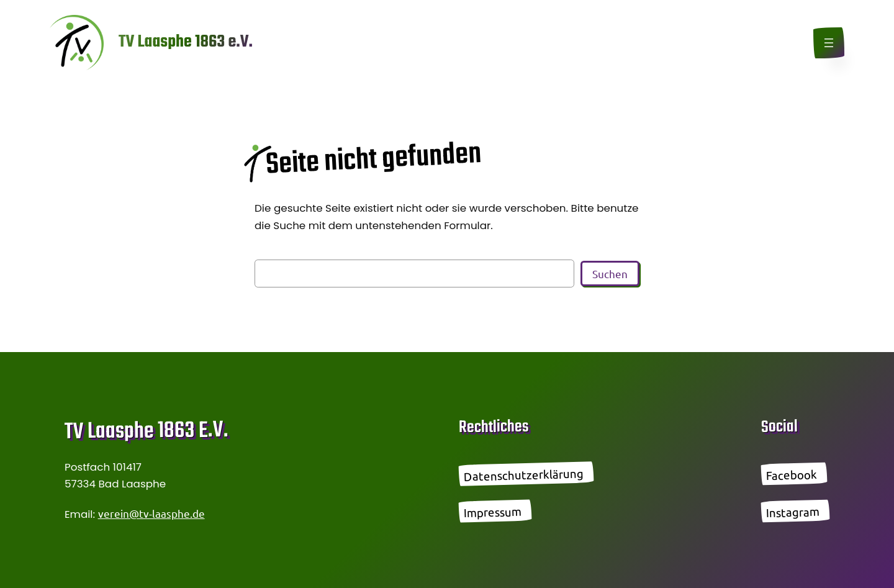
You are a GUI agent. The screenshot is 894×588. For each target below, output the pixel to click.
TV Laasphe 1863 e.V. (186, 42)
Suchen (610, 274)
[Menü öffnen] (829, 43)
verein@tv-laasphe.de (151, 513)
